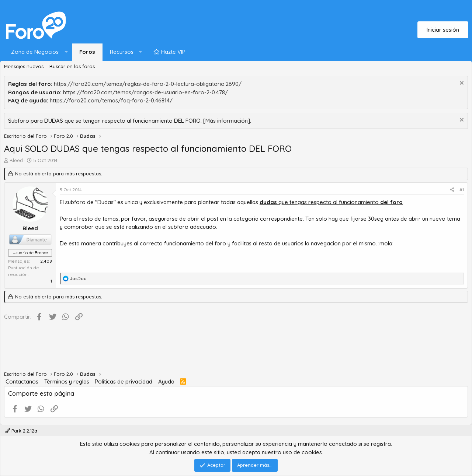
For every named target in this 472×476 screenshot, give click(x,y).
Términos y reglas (67, 381)
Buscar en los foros (72, 66)
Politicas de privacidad (124, 381)
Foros (87, 52)
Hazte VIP (169, 52)
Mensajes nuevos (24, 66)
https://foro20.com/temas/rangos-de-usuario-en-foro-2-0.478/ (145, 92)
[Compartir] (452, 190)
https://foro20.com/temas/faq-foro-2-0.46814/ (111, 100)
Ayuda (166, 381)
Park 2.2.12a (21, 431)
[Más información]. (227, 121)
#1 (462, 190)
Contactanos (22, 381)
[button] (38, 52)
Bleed (16, 160)
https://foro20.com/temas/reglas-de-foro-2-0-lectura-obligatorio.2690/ (148, 84)
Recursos (122, 52)
